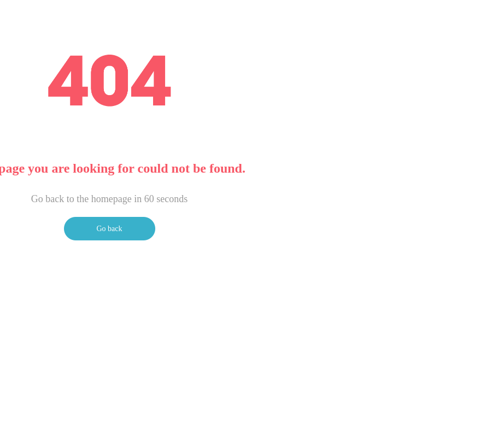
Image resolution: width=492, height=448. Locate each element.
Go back (109, 229)
